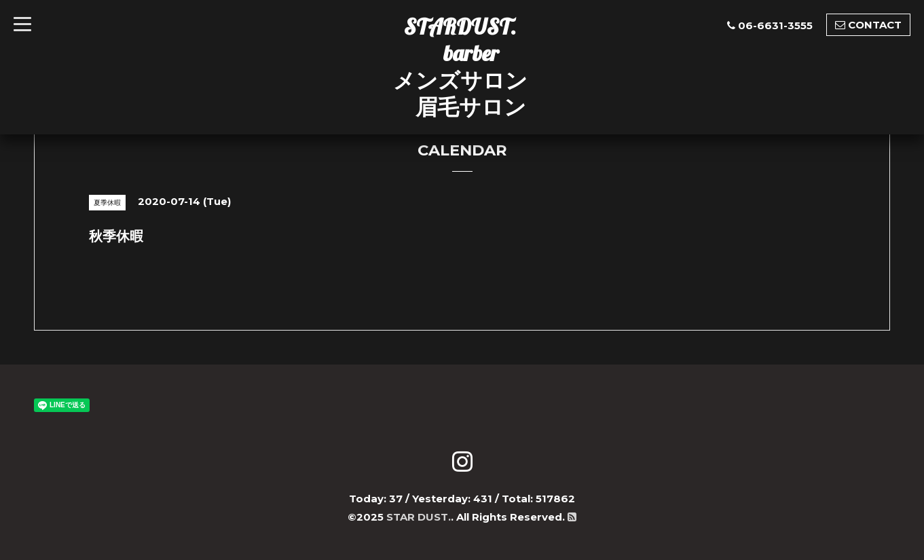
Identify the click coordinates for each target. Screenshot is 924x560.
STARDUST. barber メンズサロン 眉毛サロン (460, 67)
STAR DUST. (419, 517)
